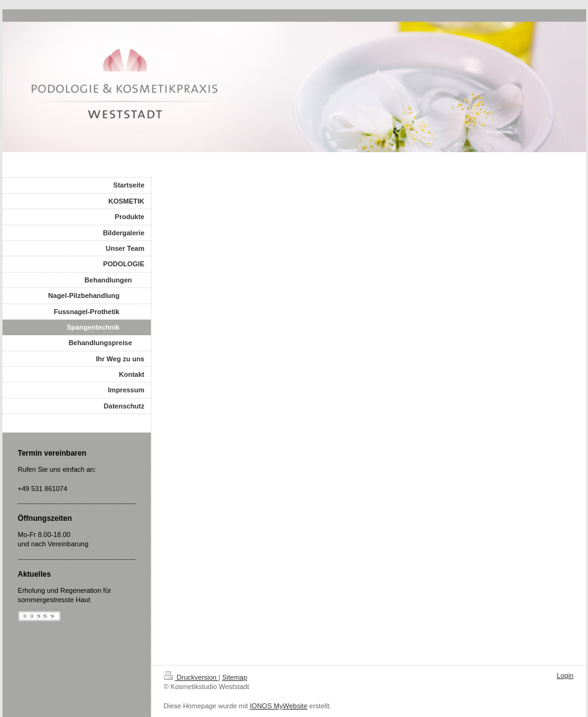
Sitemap (235, 677)
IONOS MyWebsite (278, 706)
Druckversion (191, 677)
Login (565, 675)
